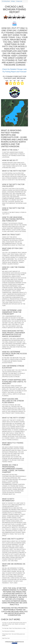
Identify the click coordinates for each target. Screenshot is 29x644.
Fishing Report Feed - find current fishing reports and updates (13, 635)
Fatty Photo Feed (6, 638)
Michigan (13, 1)
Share (14, 22)
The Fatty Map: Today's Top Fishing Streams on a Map (14, 628)
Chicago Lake (19, 1)
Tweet (14, 25)
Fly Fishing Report (6, 1)
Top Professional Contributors (8, 631)
